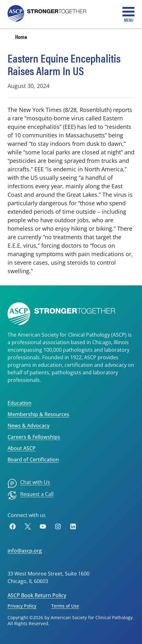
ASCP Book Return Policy (37, 595)
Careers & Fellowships (34, 437)
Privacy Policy (22, 606)
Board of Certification (33, 460)
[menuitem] (29, 483)
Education (20, 403)
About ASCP (22, 448)
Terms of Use (65, 606)
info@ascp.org (25, 551)
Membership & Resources (38, 414)
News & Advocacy (28, 426)
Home (21, 37)
